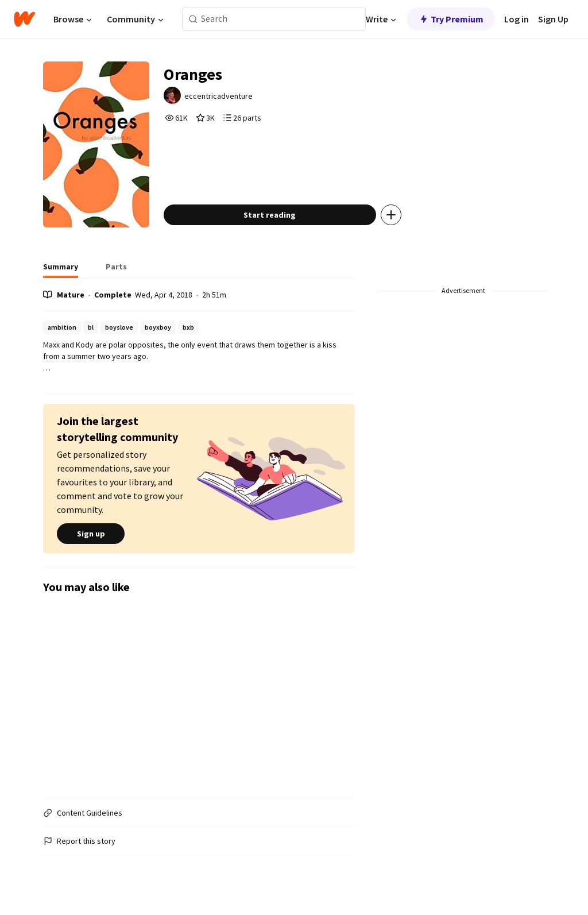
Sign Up (553, 19)
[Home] (24, 19)
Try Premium (451, 19)
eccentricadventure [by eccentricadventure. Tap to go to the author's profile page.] (218, 96)
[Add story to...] (391, 215)
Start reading (270, 215)
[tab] (61, 270)
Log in (517, 19)
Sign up (91, 534)
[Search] (193, 19)
